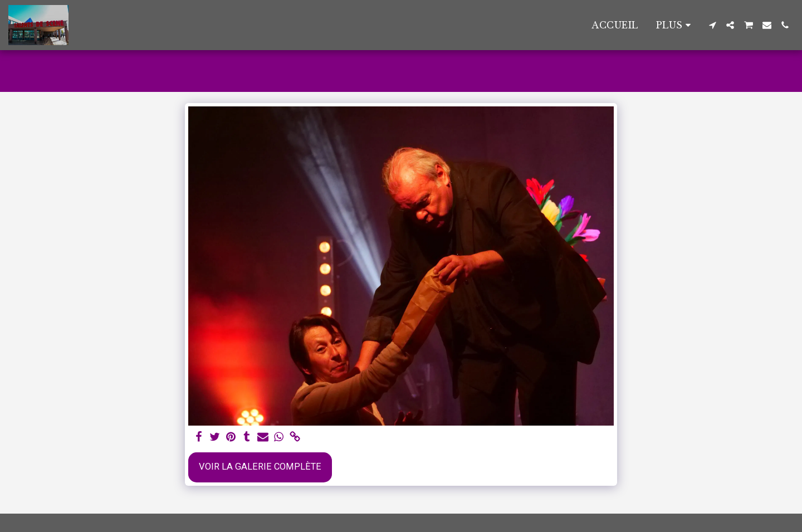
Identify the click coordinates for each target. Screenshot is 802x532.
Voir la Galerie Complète (260, 467)
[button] (712, 25)
